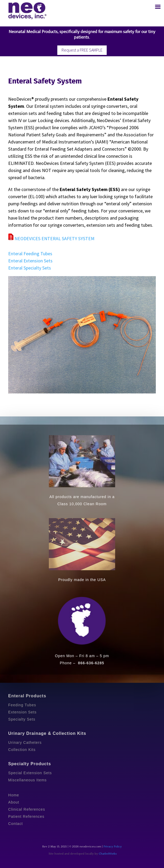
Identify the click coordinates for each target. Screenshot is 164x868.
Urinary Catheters (25, 742)
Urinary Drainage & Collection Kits (47, 733)
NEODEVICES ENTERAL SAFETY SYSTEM (51, 238)
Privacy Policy (113, 847)
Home (14, 795)
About (14, 802)
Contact (15, 824)
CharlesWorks (108, 854)
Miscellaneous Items (27, 780)
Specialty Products (30, 764)
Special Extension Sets (30, 773)
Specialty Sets (22, 719)
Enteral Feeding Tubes (30, 254)
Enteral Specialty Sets (30, 268)
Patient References (26, 816)
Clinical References (27, 809)
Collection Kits (22, 750)
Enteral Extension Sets (30, 261)
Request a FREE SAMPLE (82, 50)
